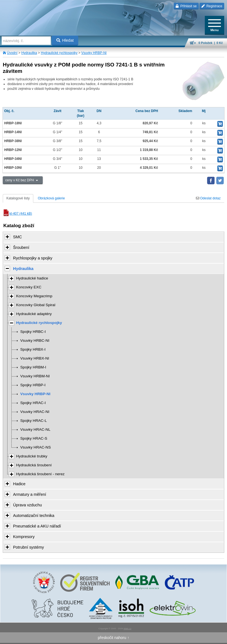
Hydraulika (29, 53)
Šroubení (21, 247)
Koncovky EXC (29, 287)
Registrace (212, 6)
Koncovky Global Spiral (36, 305)
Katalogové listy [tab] (18, 198)
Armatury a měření (30, 494)
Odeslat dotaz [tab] (208, 198)
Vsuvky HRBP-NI (94, 53)
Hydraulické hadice (32, 278)
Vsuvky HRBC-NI (35, 340)
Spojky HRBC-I (33, 332)
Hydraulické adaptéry (34, 314)
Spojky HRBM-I (33, 367)
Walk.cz (127, 629)
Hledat (65, 40)
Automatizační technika (34, 516)
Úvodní (12, 53)
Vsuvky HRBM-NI (35, 376)
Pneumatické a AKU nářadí (37, 526)
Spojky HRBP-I (33, 385)
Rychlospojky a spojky (33, 258)
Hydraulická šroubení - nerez (40, 474)
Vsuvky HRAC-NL (35, 429)
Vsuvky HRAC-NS (36, 447)
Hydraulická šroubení (34, 465)
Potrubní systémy (28, 547)
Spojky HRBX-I (33, 349)
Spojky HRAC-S (34, 438)
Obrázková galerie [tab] (51, 198)
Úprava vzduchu (27, 505)
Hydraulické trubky (32, 456)
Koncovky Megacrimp (34, 296)
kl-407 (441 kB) (17, 214)
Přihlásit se (186, 6)
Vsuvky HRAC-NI (35, 412)
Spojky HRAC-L (34, 421)
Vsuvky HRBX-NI (35, 358)
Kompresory (24, 537)
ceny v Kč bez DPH (20, 180)
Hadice (19, 484)
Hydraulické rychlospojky (59, 53)
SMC (17, 237)
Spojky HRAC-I (33, 403)
